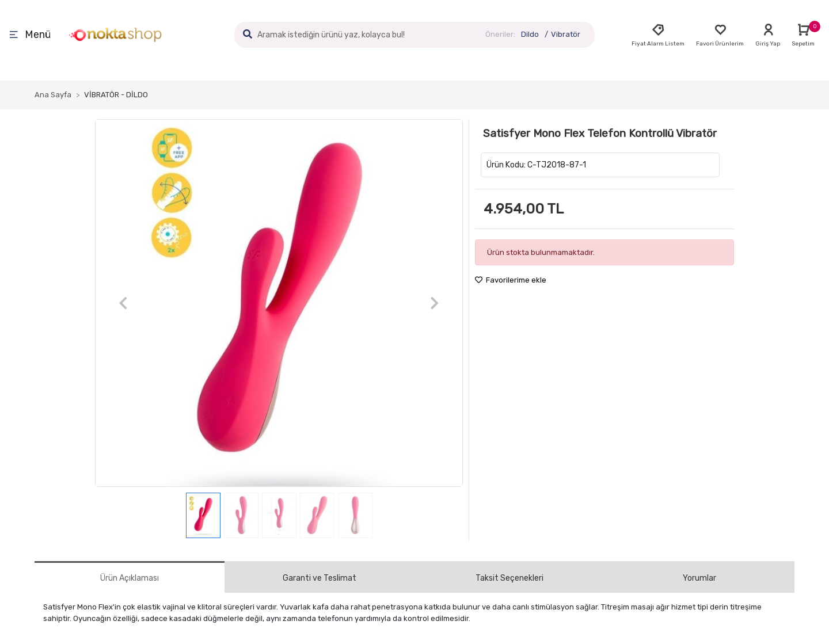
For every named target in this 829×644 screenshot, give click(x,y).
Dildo (530, 34)
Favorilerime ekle (511, 280)
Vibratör (566, 34)
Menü (30, 35)
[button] (123, 303)
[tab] (130, 577)
